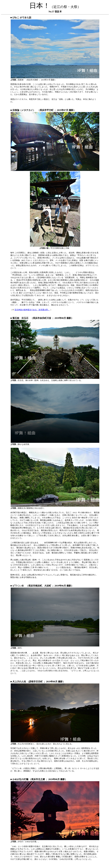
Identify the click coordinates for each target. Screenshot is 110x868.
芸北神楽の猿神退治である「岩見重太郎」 (32, 310)
